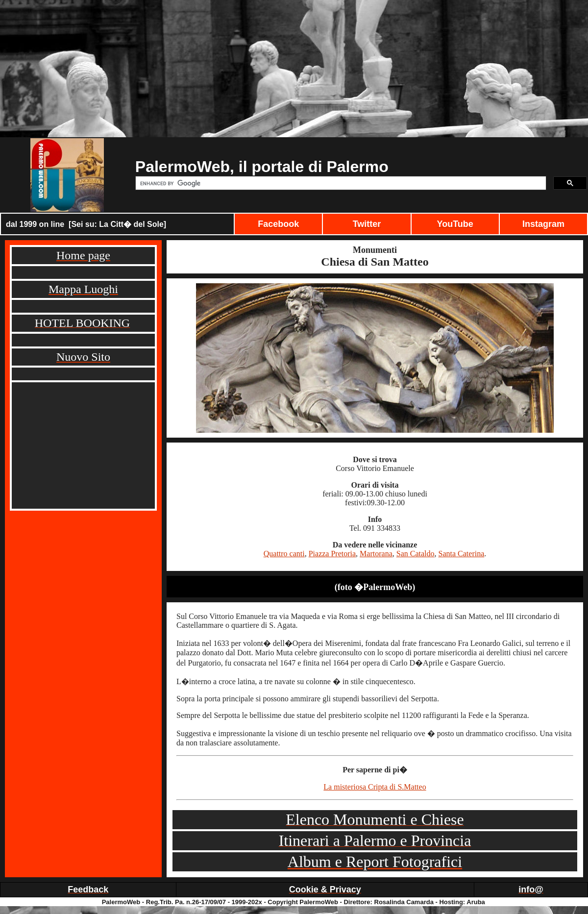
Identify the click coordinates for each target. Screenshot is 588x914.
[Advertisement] (294, 69)
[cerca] (340, 183)
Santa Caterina (462, 554)
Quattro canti (284, 554)
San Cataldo (416, 554)
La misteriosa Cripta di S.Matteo (375, 787)
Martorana (376, 554)
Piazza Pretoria (332, 554)
